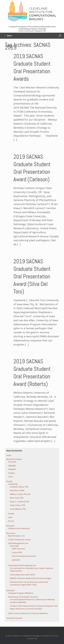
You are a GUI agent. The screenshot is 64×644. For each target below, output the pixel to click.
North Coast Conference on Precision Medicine (28, 613)
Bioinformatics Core (16, 536)
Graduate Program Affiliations (21, 593)
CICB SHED (14, 546)
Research (10, 526)
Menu (8, 36)
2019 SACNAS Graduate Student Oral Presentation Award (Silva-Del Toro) (32, 276)
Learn (11, 477)
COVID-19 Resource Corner (19, 540)
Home (9, 455)
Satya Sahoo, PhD (18, 505)
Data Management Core (18, 543)
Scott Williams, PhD (18, 509)
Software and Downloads (19, 528)
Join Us (11, 521)
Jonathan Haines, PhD (19, 487)
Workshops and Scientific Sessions (23, 597)
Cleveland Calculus (14, 618)
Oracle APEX (17, 552)
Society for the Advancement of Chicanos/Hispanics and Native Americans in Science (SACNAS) (34, 607)
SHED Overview (18, 549)
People (9, 481)
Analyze (12, 473)
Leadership (13, 484)
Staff (10, 517)
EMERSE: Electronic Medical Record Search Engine (31, 578)
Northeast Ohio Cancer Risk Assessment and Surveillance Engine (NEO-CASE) (29, 583)
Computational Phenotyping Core (22, 565)
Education (10, 590)
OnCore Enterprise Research (24, 556)
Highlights (12, 466)
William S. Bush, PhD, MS (20, 494)
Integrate (12, 469)
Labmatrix (16, 560)
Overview (12, 462)
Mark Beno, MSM (17, 490)
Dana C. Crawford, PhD (20, 502)
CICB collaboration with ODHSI (22, 575)
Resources (11, 533)
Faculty (11, 514)
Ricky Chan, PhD (17, 498)
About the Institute (14, 459)
